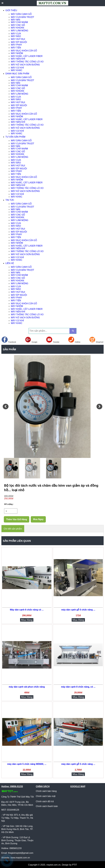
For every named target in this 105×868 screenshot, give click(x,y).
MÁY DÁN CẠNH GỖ (21, 14)
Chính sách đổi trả (45, 801)
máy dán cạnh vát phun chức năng (27, 687)
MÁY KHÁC (17, 70)
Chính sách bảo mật (46, 796)
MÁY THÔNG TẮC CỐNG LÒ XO (27, 62)
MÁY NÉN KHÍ (18, 59)
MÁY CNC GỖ (18, 25)
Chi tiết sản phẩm (13, 529)
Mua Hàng (27, 620)
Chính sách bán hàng (46, 791)
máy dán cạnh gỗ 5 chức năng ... (78, 610)
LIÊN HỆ (10, 263)
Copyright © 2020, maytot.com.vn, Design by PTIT (53, 865)
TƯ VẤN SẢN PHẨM (15, 137)
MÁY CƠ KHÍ (17, 68)
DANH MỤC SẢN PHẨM (17, 74)
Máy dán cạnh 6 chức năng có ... (27, 610)
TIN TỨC (10, 200)
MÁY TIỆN (16, 48)
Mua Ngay (38, 519)
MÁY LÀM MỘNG (20, 31)
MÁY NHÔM (17, 53)
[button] (6, 407)
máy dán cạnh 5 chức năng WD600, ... (27, 764)
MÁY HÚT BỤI (18, 39)
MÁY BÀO (16, 36)
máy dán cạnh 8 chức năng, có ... (78, 687)
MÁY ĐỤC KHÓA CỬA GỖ (24, 51)
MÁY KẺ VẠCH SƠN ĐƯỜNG (25, 65)
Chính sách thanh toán (47, 806)
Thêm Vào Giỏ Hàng (17, 519)
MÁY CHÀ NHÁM (19, 22)
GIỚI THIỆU (11, 10)
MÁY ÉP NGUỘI (19, 42)
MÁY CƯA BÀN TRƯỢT (23, 17)
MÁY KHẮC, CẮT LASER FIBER (27, 56)
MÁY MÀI (16, 20)
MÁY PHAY (16, 45)
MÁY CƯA (16, 34)
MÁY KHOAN (17, 28)
